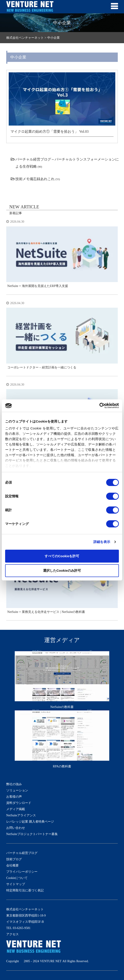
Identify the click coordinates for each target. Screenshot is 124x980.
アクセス (12, 934)
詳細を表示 (102, 542)
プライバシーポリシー (22, 872)
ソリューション (17, 790)
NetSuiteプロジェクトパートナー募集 (32, 834)
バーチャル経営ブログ (22, 853)
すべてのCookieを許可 (62, 556)
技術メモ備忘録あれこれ (35, 179)
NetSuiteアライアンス (21, 815)
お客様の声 (14, 797)
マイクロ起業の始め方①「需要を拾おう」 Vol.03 (50, 131)
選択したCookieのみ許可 (62, 570)
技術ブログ (14, 859)
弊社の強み (14, 784)
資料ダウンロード (19, 803)
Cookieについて (17, 878)
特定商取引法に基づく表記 (25, 890)
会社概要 (12, 865)
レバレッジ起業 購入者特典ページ (30, 821)
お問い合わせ (16, 828)
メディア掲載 (16, 809)
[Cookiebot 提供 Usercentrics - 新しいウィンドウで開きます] (99, 406)
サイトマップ (16, 884)
